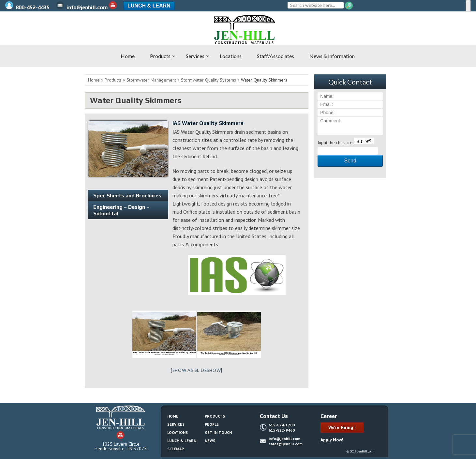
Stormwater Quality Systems (208, 80)
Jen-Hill (39, 29)
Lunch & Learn (149, 6)
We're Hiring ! (342, 427)
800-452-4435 (28, 7)
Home (94, 80)
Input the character (336, 143)
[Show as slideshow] (197, 370)
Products (113, 80)
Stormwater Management (151, 80)
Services (176, 424)
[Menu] (468, 6)
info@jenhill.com (82, 7)
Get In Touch (218, 432)
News (210, 441)
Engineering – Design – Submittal (121, 210)
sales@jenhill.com (286, 444)
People (212, 424)
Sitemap (176, 449)
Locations (178, 432)
